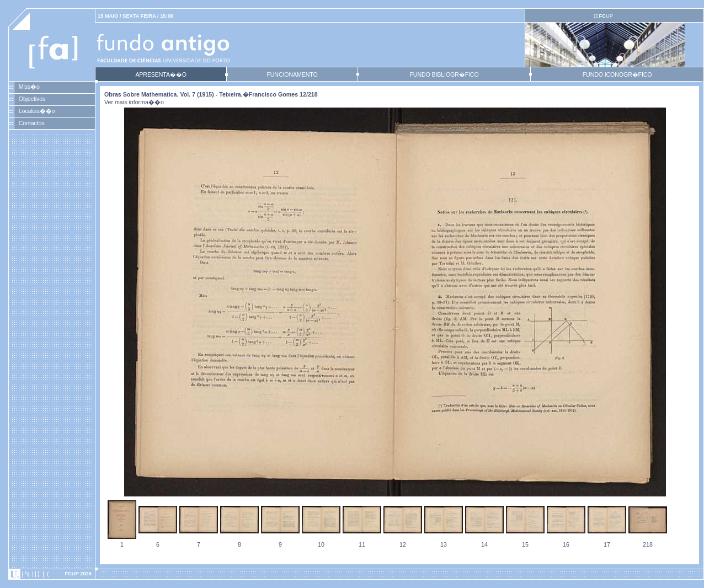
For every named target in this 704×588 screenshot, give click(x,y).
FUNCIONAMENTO (292, 74)
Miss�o (29, 87)
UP (606, 16)
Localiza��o (37, 111)
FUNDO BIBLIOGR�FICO (444, 74)
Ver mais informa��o (134, 102)
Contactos (32, 123)
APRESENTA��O (161, 74)
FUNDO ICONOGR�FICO (617, 74)
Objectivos (32, 99)
